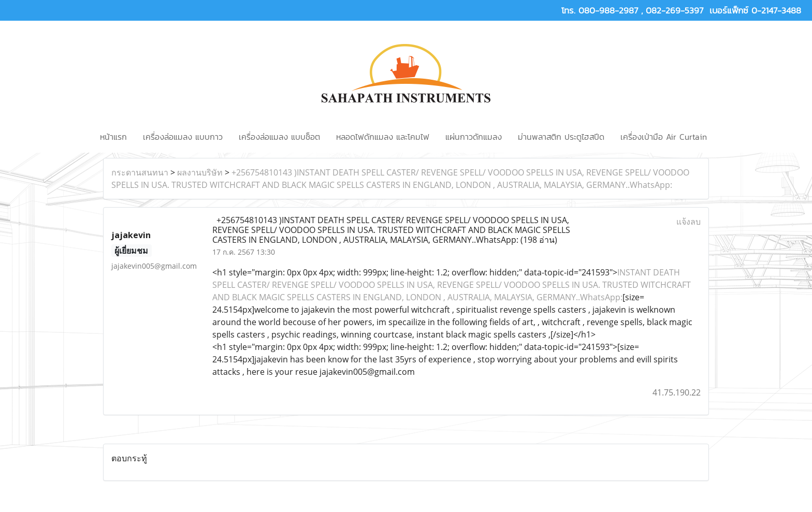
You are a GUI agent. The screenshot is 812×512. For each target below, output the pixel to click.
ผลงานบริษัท (200, 172)
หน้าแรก (113, 137)
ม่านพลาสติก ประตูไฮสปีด (561, 137)
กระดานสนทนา (140, 172)
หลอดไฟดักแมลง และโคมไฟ (383, 137)
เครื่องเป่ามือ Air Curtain (664, 137)
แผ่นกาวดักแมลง (474, 137)
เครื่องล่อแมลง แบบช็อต (279, 137)
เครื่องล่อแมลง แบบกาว (183, 137)
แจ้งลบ (688, 222)
